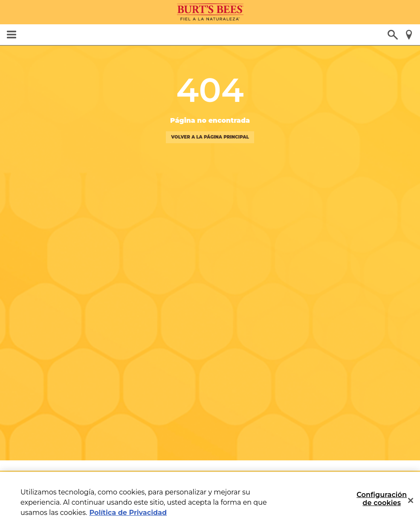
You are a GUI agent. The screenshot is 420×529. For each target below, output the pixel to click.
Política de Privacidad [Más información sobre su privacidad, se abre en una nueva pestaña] (128, 513)
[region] (210, 500)
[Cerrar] (411, 500)
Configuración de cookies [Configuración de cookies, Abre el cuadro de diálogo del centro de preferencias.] (382, 499)
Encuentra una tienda (409, 35)
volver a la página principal (210, 137)
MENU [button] (11, 35)
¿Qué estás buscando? (393, 35)
